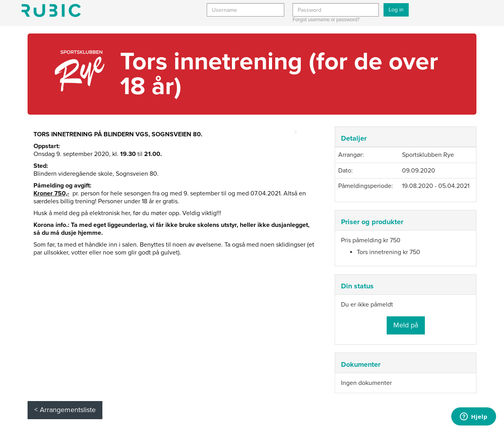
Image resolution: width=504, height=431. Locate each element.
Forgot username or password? (326, 20)
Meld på (406, 325)
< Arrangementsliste (65, 410)
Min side (51, 10)
